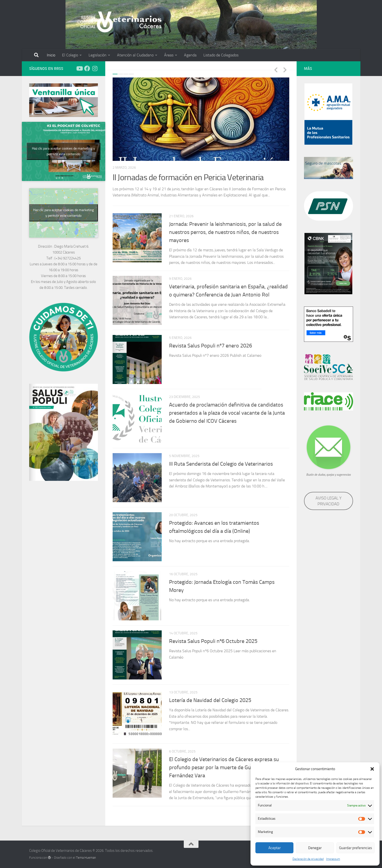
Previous (276, 70)
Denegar (315, 848)
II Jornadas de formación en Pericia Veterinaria (188, 177)
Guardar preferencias (356, 848)
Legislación (98, 55)
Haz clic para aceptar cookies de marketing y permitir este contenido (63, 151)
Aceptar (275, 848)
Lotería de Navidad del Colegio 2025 (210, 700)
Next (285, 70)
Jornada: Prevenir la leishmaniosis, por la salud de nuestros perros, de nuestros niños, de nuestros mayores (225, 232)
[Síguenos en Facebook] (87, 68)
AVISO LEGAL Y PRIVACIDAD (329, 501)
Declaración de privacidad (308, 859)
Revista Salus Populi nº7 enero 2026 (211, 346)
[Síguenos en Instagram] (95, 68)
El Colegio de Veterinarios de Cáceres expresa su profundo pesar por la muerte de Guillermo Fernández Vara (224, 767)
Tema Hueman (86, 858)
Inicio (51, 55)
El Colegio (70, 55)
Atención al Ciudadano (135, 55)
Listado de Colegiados (221, 55)
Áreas (169, 55)
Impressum (333, 859)
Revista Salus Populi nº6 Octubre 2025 (213, 641)
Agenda (190, 55)
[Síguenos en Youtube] (79, 68)
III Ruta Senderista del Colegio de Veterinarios (221, 464)
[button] (372, 769)
